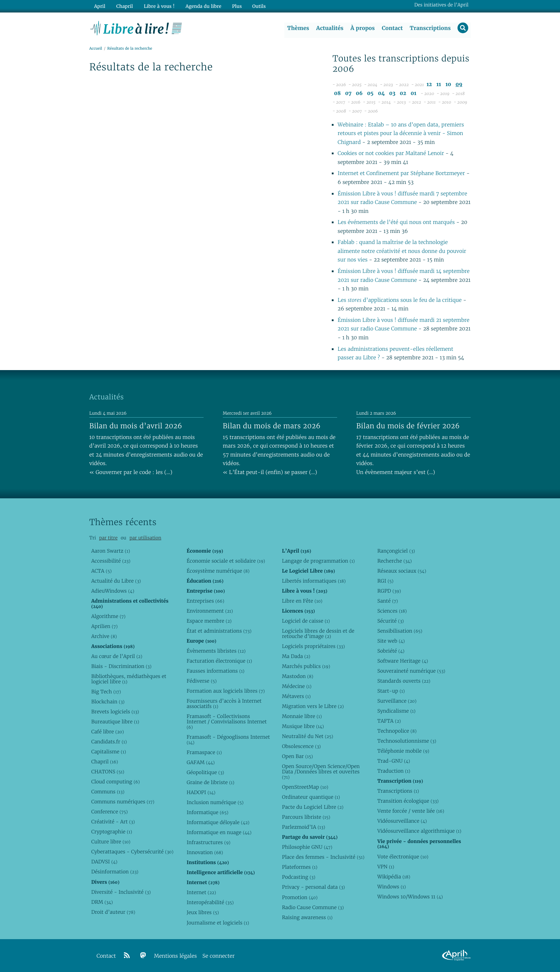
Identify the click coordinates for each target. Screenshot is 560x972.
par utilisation (145, 538)
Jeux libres (203, 913)
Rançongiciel (396, 551)
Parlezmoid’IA (303, 827)
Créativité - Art (113, 822)
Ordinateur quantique (311, 797)
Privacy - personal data (313, 887)
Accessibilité (111, 561)
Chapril (104, 762)
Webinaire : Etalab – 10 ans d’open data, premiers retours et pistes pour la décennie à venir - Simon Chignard (401, 134)
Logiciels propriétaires (313, 646)
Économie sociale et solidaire (226, 561)
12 (429, 85)
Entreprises (205, 601)
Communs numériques (123, 802)
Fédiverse (201, 681)
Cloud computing (115, 782)
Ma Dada (296, 656)
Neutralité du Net (307, 736)
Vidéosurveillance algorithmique (419, 831)
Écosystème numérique (218, 571)
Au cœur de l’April (117, 656)
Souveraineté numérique (411, 671)
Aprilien (104, 626)
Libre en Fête (302, 601)
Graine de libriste (210, 782)
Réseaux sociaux (402, 571)
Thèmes (298, 28)
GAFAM (201, 762)
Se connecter (219, 956)
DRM (102, 902)
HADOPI (201, 792)
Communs (108, 792)
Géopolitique (205, 772)
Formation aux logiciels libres (226, 691)
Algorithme (108, 616)
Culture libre (111, 842)
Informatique (207, 812)
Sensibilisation (400, 631)
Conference (109, 812)
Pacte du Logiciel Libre (312, 807)
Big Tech (106, 692)
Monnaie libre (302, 716)
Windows (391, 887)
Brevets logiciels (115, 712)
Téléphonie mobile (403, 751)
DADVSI (104, 862)
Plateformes (299, 867)
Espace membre (209, 621)
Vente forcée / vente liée (411, 811)
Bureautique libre (115, 722)
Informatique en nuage (219, 832)
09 (459, 85)
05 (370, 93)
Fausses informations (215, 671)
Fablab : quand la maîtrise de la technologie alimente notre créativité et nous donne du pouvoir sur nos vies (402, 251)
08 (337, 93)
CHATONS (108, 772)
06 (359, 93)
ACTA (101, 571)
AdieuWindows (112, 591)
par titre (108, 538)
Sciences (392, 611)
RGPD (389, 591)
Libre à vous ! (158, 6)
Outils (257, 6)
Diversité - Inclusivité (121, 892)
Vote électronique (403, 857)
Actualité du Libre (116, 581)
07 (348, 93)
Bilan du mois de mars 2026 (272, 426)
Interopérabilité (210, 903)
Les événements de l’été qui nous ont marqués (396, 223)
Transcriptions (430, 28)
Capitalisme (108, 752)
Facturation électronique (219, 661)
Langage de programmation (318, 561)
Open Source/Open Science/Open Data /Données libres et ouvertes (321, 772)
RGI (385, 581)
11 (439, 85)
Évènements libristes (216, 651)
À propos (362, 28)
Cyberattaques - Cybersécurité (132, 852)
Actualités (329, 28)
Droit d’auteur (113, 912)
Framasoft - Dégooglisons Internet (228, 740)
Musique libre (303, 726)
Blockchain (108, 702)
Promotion (300, 897)
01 (414, 93)
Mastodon (297, 676)
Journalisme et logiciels (218, 923)
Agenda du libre (201, 6)
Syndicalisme (396, 711)
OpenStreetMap (305, 787)
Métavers (296, 696)
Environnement (210, 611)
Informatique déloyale (218, 822)
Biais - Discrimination (121, 666)
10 (448, 85)
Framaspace (204, 752)
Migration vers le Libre (313, 706)
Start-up (391, 691)
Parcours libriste (306, 817)
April (99, 6)
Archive (104, 636)
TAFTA (389, 721)
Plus (235, 6)
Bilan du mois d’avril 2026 (136, 426)
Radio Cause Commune (313, 907)
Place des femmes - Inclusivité (323, 857)
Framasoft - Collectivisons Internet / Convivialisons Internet (226, 722)
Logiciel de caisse (306, 621)
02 (403, 93)
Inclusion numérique (215, 802)
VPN (386, 867)
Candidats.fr (109, 742)
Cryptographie (111, 832)
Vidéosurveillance (402, 821)
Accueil (96, 49)
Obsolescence (301, 746)
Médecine (297, 686)
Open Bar (297, 756)
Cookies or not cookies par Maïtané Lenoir (391, 154)
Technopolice (397, 731)
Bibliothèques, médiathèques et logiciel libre (129, 679)
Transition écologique (408, 801)
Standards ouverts (404, 681)
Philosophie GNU (307, 847)
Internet (201, 893)
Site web (391, 641)
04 (381, 93)
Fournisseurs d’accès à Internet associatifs (224, 704)
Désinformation (115, 872)
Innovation (205, 852)
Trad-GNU (394, 761)
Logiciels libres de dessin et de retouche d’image (318, 634)
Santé (387, 601)
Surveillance (397, 701)
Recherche (394, 561)
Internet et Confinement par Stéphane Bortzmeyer (401, 174)
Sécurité (390, 621)
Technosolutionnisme (407, 741)
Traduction (394, 771)
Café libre (107, 732)
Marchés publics (306, 666)
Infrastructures (208, 842)
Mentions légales (175, 956)
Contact (392, 28)
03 (392, 93)
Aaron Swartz (111, 551)
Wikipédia (394, 877)
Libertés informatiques (314, 581)
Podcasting (298, 877)
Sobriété (391, 651)
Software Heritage (402, 661)
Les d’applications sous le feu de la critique (400, 300)
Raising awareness (307, 917)
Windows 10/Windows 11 (410, 897)
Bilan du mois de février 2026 (408, 426)
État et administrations (219, 631)
